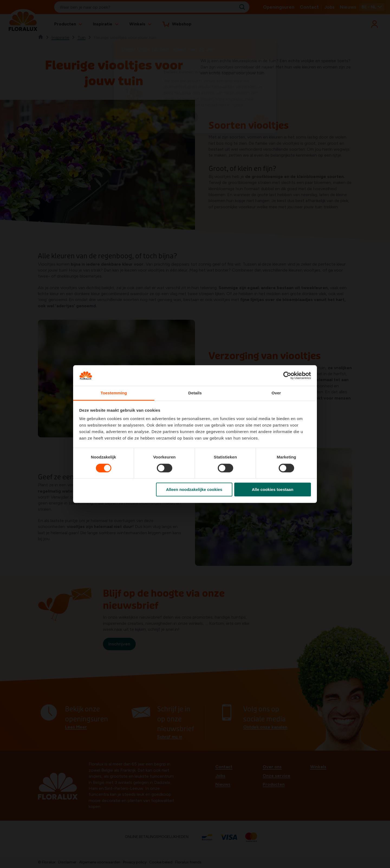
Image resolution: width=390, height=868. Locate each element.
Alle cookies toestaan (273, 489)
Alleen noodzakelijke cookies (194, 489)
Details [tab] (195, 393)
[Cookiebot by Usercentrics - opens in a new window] (287, 375)
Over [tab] (276, 393)
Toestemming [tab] (114, 393)
